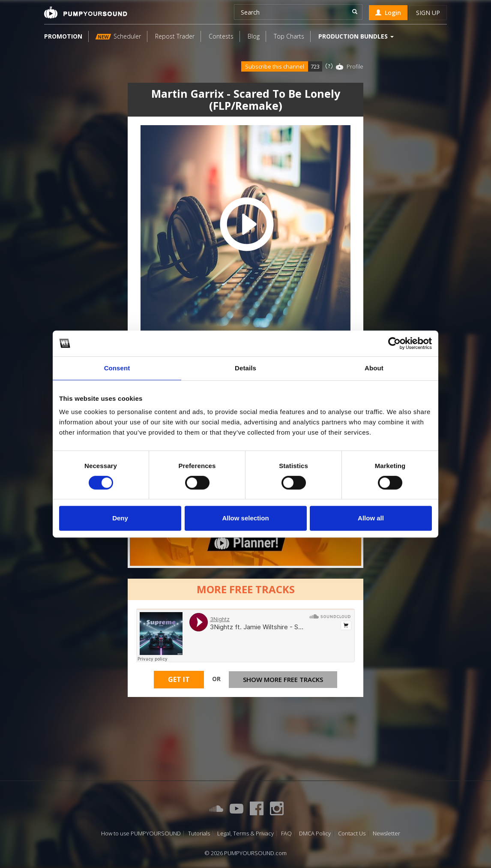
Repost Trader (175, 36)
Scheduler (118, 36)
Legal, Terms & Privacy (245, 833)
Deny (120, 518)
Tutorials (199, 833)
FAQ (286, 833)
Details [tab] (245, 368)
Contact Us (352, 833)
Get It (179, 679)
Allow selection (245, 518)
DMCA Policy (315, 833)
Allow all (371, 518)
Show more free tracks (283, 679)
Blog (254, 36)
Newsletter (386, 833)
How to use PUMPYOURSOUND (141, 833)
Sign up (428, 13)
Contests (221, 36)
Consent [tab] (117, 368)
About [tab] (374, 368)
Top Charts (289, 36)
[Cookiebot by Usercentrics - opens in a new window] (394, 343)
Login (388, 13)
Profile (355, 66)
